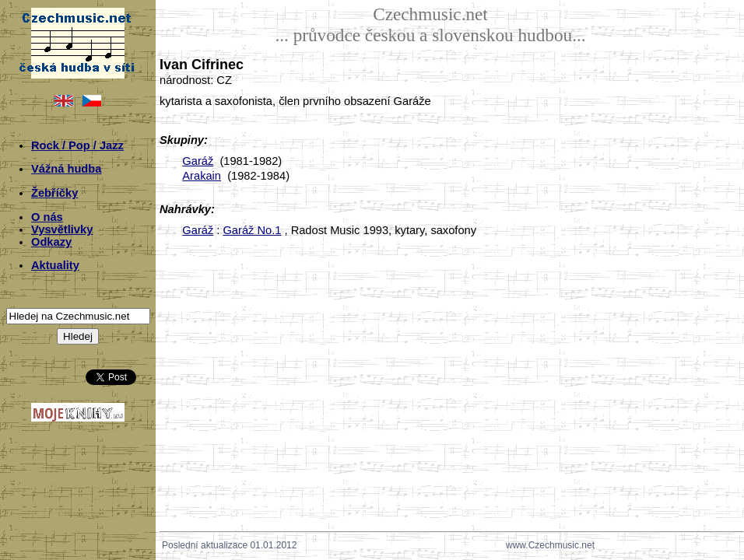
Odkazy (51, 242)
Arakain (202, 176)
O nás (47, 217)
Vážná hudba (66, 169)
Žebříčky (54, 193)
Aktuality (55, 265)
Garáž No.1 (252, 230)
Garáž (198, 161)
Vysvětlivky (62, 229)
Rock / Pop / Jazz (77, 145)
